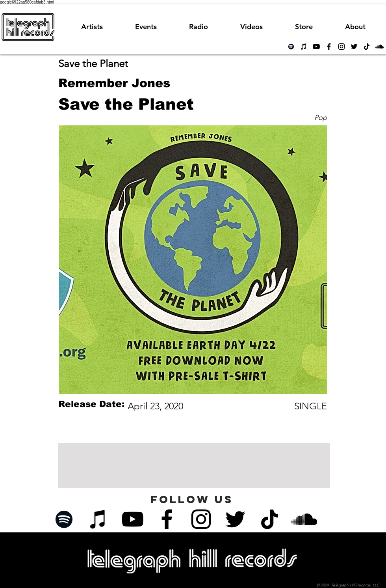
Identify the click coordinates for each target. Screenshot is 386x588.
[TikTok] (367, 47)
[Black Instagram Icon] (341, 47)
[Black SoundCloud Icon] (379, 47)
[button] (199, 27)
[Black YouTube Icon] (316, 47)
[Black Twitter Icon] (354, 47)
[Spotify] (291, 47)
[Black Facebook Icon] (329, 47)
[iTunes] (304, 47)
